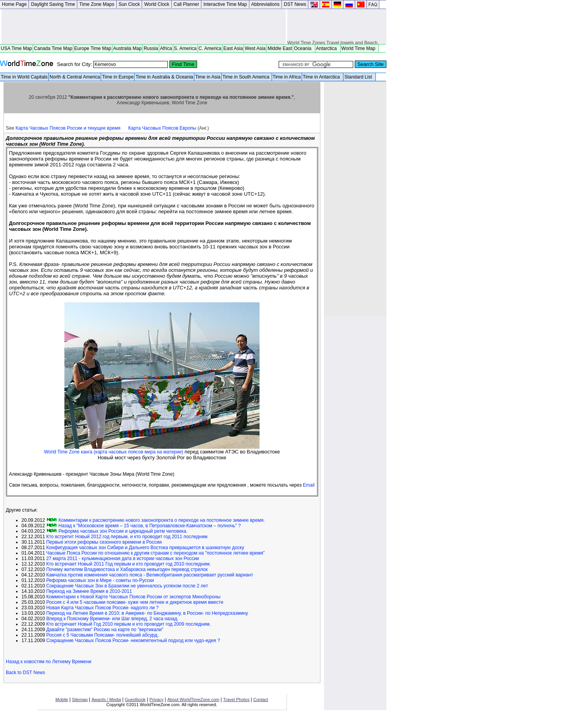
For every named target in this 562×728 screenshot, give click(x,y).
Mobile (62, 699)
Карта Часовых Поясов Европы (162, 128)
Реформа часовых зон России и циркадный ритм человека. (122, 531)
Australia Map (127, 48)
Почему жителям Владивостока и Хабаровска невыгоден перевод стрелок (127, 569)
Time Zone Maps (97, 4)
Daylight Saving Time (53, 4)
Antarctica (328, 48)
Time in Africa (287, 77)
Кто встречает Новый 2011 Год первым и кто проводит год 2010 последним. (128, 564)
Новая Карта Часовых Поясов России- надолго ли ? (102, 608)
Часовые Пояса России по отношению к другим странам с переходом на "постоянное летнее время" (155, 553)
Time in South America (247, 77)
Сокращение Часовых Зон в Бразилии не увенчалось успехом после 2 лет (127, 586)
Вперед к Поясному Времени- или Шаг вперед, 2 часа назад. (112, 619)
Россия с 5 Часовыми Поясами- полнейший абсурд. (102, 635)
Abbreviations (266, 4)
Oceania (304, 48)
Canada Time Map (53, 48)
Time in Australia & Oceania (164, 77)
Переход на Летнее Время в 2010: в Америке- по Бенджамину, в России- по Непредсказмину (147, 613)
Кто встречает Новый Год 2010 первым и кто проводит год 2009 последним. (128, 624)
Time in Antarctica (323, 77)
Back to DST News (25, 673)
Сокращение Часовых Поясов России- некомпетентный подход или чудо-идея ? (133, 641)
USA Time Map (16, 48)
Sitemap (80, 699)
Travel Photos (236, 699)
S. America (185, 48)
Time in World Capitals (24, 77)
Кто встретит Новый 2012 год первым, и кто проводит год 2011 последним (127, 537)
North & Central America (75, 77)
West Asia (255, 48)
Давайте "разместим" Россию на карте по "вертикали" (105, 630)
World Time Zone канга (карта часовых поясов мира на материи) (114, 452)
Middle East (280, 48)
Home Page (14, 4)
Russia (151, 48)
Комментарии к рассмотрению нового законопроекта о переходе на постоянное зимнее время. (161, 520)
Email (309, 485)
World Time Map (360, 48)
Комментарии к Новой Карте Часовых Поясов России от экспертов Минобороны (133, 597)
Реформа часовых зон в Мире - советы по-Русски (100, 580)
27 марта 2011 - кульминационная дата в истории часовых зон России (123, 558)
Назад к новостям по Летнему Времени (49, 662)
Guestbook (135, 699)
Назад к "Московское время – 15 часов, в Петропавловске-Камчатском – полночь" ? (149, 526)
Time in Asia (208, 77)
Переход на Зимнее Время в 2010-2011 (89, 591)
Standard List (359, 77)
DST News (295, 4)
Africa (166, 48)
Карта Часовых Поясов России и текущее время (68, 128)
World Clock (157, 4)
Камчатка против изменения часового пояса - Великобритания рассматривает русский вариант (149, 575)
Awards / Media (106, 699)
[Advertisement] (144, 27)
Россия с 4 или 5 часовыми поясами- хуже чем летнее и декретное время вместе (135, 602)
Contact (261, 699)
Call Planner (186, 4)
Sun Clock (129, 4)
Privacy (157, 699)
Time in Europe (118, 77)
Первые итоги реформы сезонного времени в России (104, 542)
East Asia (233, 48)
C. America (210, 48)
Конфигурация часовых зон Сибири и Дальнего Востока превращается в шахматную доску (145, 548)
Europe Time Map (93, 48)
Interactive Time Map (225, 4)
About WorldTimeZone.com (193, 699)
